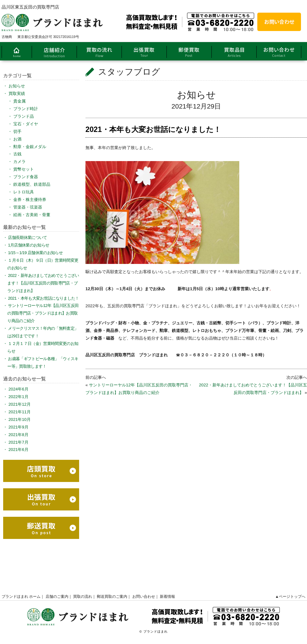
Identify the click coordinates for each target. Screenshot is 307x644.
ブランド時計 (26, 109)
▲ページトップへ (290, 597)
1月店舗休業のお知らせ (28, 245)
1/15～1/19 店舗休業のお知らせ (35, 253)
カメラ (19, 162)
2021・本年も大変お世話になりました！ (43, 298)
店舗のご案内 (57, 597)
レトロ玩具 (24, 192)
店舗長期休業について (27, 238)
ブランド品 (24, 116)
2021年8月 (19, 435)
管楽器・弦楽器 (28, 207)
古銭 (17, 154)
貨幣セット (24, 169)
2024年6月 (19, 389)
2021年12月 (20, 404)
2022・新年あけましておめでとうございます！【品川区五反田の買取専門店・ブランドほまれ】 (43, 283)
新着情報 (167, 597)
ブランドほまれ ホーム (21, 597)
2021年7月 (19, 442)
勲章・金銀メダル (30, 147)
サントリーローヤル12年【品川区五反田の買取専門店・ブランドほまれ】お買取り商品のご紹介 (43, 313)
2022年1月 (19, 397)
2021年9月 (19, 427)
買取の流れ (83, 597)
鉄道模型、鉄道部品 (32, 184)
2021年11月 (20, 412)
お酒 (17, 139)
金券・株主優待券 (30, 200)
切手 (17, 131)
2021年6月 (19, 450)
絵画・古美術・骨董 (32, 215)
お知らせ (196, 95)
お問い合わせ (144, 597)
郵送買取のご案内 (112, 597)
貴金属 (19, 101)
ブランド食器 (26, 177)
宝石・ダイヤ (26, 124)
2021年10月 (20, 419)
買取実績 (17, 94)
